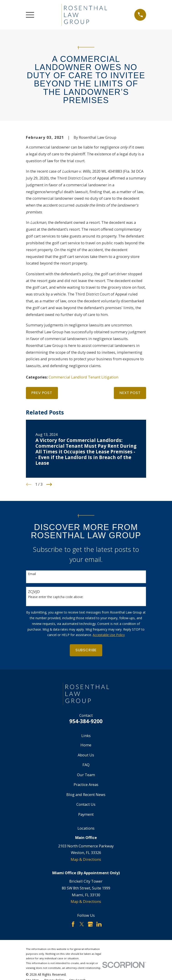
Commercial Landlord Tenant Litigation (84, 377)
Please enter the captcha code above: (56, 597)
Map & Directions (86, 859)
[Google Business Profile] (90, 924)
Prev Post (42, 393)
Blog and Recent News (86, 794)
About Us (86, 755)
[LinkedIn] (99, 924)
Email (32, 574)
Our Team (86, 775)
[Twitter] (82, 924)
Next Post (130, 393)
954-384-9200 (86, 721)
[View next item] (49, 484)
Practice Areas (86, 784)
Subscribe (86, 650)
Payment (86, 814)
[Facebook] (73, 924)
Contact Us (86, 804)
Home (86, 745)
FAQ (86, 765)
